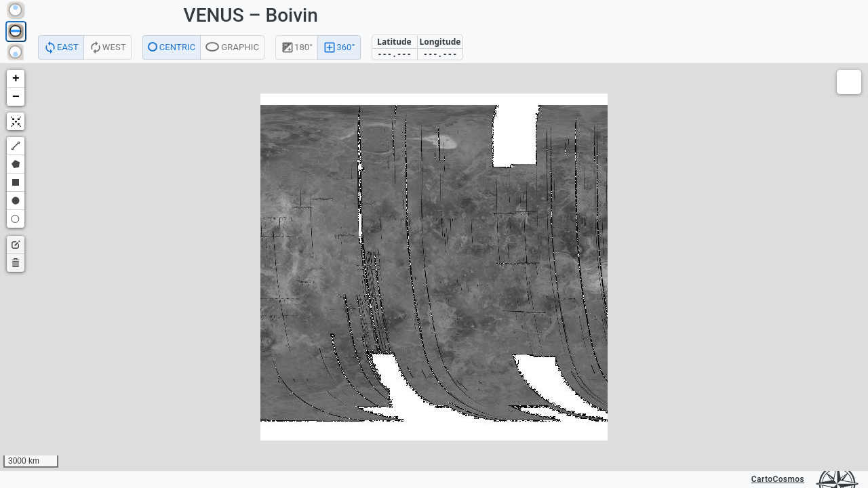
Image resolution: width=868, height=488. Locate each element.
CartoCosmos (778, 479)
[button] (16, 79)
